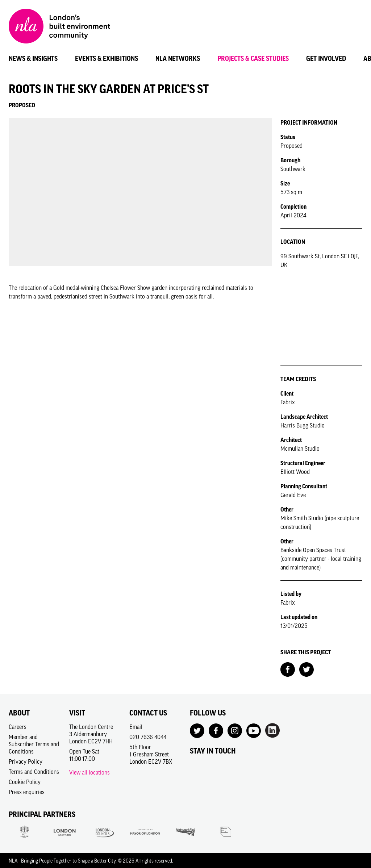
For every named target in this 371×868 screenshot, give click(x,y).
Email (136, 727)
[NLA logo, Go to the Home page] (59, 27)
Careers (18, 727)
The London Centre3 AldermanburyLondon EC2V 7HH (91, 734)
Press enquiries (27, 792)
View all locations (89, 772)
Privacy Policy (26, 761)
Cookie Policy (25, 782)
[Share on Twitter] (307, 669)
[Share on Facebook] (288, 669)
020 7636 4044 (148, 737)
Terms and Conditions (34, 772)
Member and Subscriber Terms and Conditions (34, 744)
